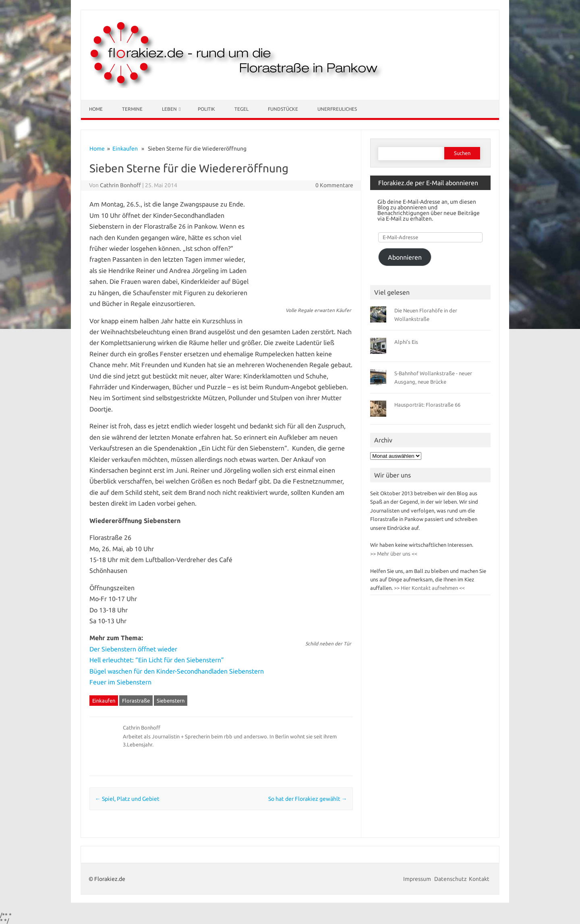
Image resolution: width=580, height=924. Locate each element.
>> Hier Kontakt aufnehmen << (429, 588)
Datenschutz (451, 879)
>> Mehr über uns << (394, 554)
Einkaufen (125, 149)
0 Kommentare (334, 185)
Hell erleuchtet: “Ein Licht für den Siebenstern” (157, 660)
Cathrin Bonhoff (120, 185)
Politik (206, 109)
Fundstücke (283, 109)
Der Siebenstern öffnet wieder (133, 649)
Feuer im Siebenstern (120, 682)
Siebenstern (171, 701)
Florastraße (136, 701)
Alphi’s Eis (406, 342)
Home (96, 109)
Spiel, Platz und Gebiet (127, 799)
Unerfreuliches (337, 109)
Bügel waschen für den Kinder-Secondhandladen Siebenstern (177, 671)
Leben (169, 109)
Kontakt (479, 879)
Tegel (241, 109)
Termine (132, 109)
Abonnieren (405, 257)
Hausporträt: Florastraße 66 (427, 405)
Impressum (418, 879)
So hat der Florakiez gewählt (308, 799)
